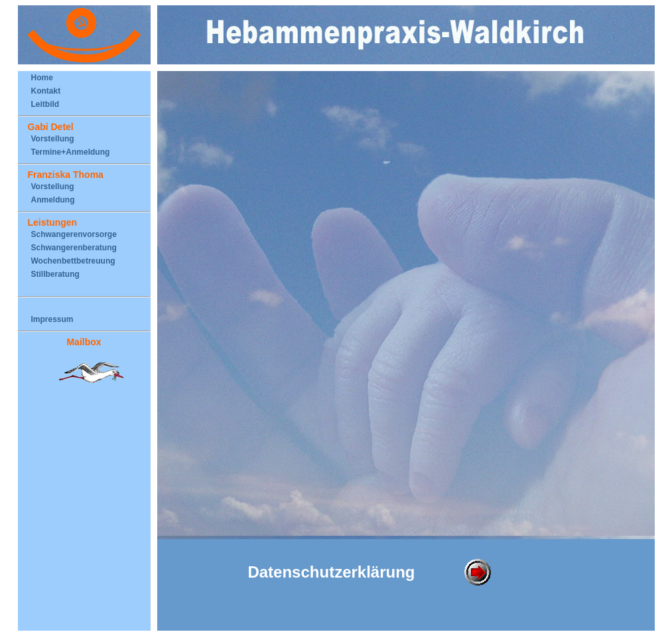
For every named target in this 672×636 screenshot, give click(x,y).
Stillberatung (55, 274)
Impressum (52, 319)
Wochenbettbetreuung (73, 261)
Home (42, 78)
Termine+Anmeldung (71, 152)
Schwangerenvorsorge (74, 234)
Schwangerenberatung (74, 248)
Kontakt (46, 91)
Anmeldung (53, 200)
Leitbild (45, 104)
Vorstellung (53, 139)
